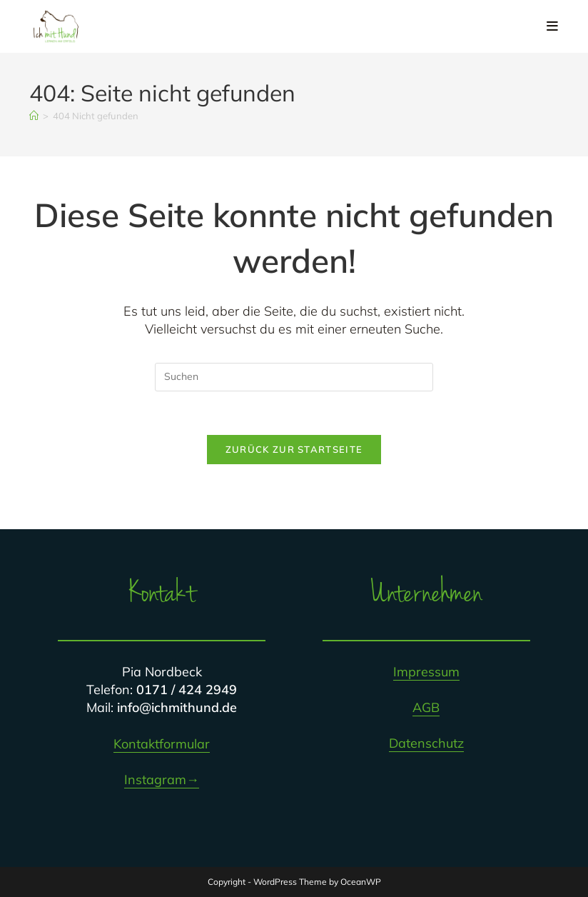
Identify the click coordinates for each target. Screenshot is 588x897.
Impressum (426, 672)
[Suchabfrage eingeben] (294, 377)
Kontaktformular (162, 744)
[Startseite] (34, 116)
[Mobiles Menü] (553, 26)
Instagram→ (162, 780)
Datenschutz (426, 743)
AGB (426, 707)
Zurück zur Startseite (294, 449)
